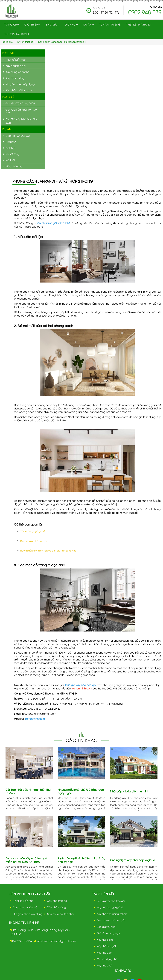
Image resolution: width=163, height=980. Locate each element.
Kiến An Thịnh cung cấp (30, 894)
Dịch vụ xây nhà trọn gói (34, 541)
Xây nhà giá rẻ (105, 940)
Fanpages (123, 970)
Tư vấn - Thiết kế (110, 24)
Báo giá (51, 24)
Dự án (7, 129)
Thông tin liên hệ (24, 922)
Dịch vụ (70, 24)
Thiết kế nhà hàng (138, 24)
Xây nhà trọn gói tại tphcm (112, 914)
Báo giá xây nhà (106, 927)
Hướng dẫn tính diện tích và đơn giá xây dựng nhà (48, 550)
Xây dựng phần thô (25, 907)
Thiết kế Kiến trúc (23, 901)
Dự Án (87, 24)
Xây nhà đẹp (104, 952)
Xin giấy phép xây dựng (28, 914)
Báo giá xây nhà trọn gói (111, 901)
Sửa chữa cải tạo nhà (60, 914)
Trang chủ (11, 24)
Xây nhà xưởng (57, 907)
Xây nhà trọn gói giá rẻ (33, 531)
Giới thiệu (31, 24)
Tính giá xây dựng (16, 34)
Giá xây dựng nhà (107, 959)
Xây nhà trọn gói (57, 901)
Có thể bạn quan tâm (29, 524)
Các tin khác (81, 740)
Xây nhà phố (104, 965)
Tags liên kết (103, 894)
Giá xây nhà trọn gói (109, 933)
